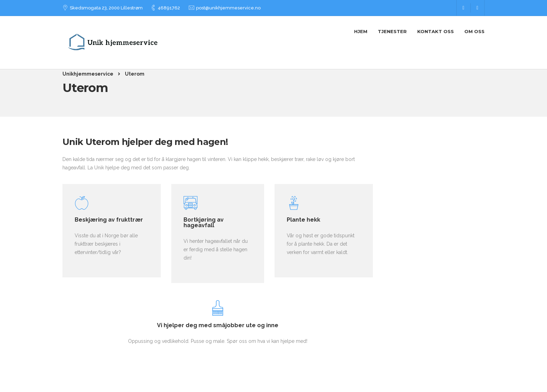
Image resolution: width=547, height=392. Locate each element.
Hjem (361, 31)
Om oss (474, 31)
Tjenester (392, 31)
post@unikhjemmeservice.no (228, 8)
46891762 (169, 8)
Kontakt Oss (436, 31)
